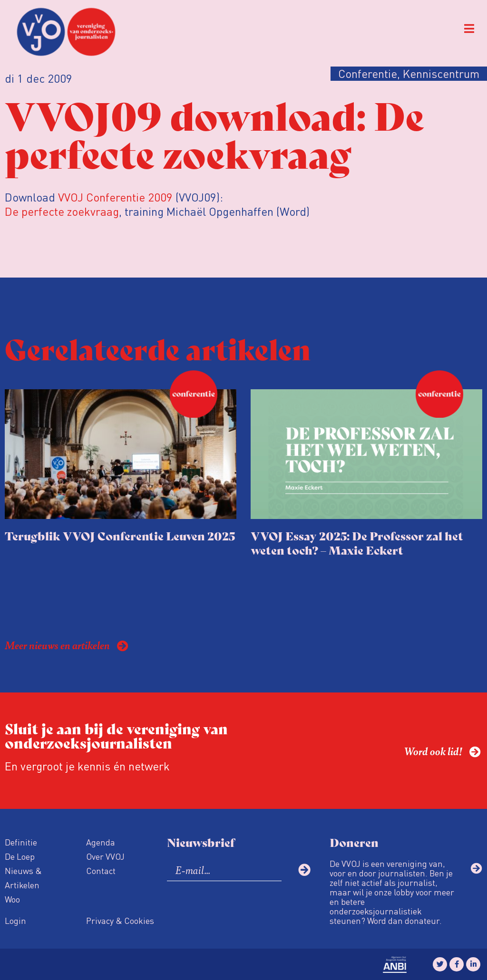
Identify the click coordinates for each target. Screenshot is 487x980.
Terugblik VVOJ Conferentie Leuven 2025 (120, 535)
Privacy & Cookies (120, 920)
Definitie (21, 842)
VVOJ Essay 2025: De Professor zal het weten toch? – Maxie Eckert (357, 543)
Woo (12, 899)
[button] (469, 29)
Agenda (101, 842)
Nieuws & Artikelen (23, 878)
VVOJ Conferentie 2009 (115, 197)
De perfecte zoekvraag (62, 211)
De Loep (20, 856)
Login (15, 920)
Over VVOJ (105, 856)
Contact (101, 870)
